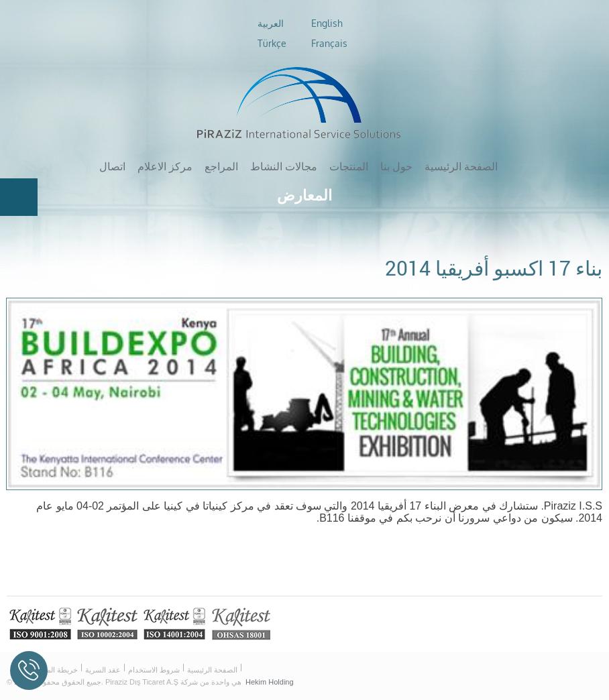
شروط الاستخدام (154, 670)
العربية (271, 23)
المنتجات (349, 166)
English (327, 23)
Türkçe (272, 43)
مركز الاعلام (165, 166)
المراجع (221, 166)
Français (329, 43)
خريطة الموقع (57, 670)
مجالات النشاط (284, 166)
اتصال (112, 166)
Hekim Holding (270, 682)
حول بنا (396, 166)
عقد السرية (103, 670)
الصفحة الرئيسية (461, 166)
